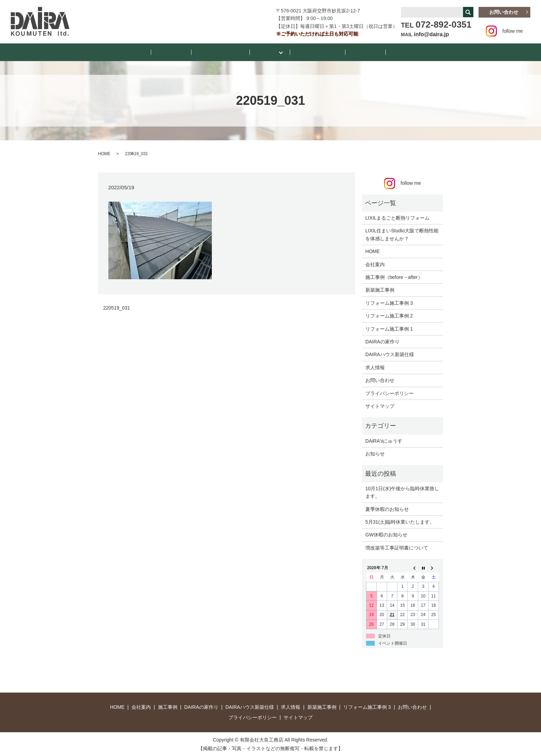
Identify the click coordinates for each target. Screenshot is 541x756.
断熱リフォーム (311, 52)
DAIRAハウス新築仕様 (390, 354)
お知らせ (187, 52)
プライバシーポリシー (390, 393)
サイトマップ (380, 406)
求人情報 (375, 367)
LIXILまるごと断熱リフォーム (398, 218)
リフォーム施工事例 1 (389, 328)
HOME (158, 52)
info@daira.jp (432, 34)
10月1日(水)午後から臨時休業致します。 (402, 492)
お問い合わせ (504, 12)
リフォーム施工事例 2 (389, 315)
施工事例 (267, 52)
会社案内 (350, 52)
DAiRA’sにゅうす (227, 52)
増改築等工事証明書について (397, 547)
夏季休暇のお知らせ (387, 508)
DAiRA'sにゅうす (384, 440)
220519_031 (117, 307)
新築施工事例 (380, 290)
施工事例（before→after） (394, 277)
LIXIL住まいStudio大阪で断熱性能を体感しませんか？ (402, 234)
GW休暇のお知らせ (386, 534)
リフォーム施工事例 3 (389, 302)
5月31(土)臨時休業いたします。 (400, 522)
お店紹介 (381, 52)
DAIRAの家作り (382, 341)
